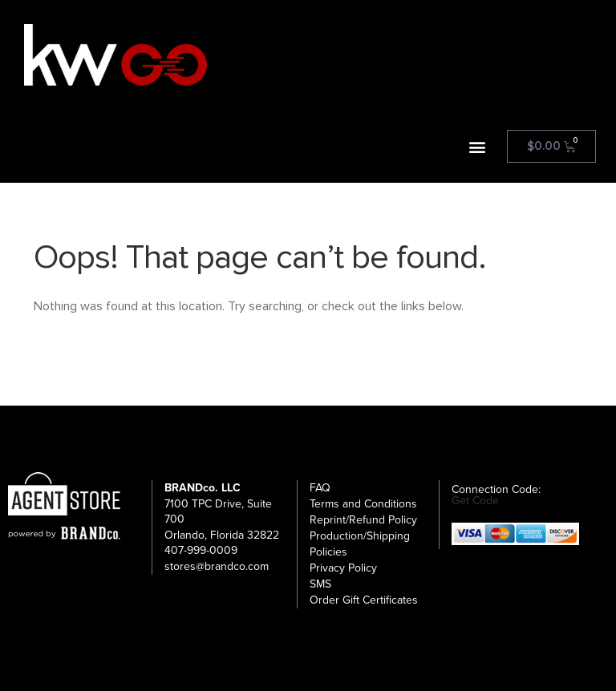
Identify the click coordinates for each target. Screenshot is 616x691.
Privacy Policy (343, 568)
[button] (478, 146)
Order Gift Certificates (364, 600)
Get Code (475, 501)
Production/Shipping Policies (360, 544)
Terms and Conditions (363, 504)
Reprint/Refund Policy (363, 520)
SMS (320, 584)
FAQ (320, 488)
